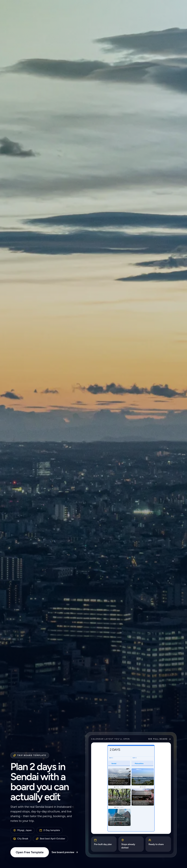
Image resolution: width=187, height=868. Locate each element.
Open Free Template (30, 852)
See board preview (65, 852)
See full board (160, 739)
